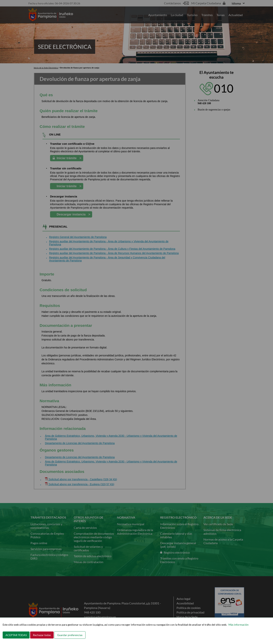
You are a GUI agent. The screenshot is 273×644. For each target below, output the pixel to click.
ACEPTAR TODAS (16, 635)
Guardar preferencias (70, 635)
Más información (238, 625)
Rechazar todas (42, 635)
